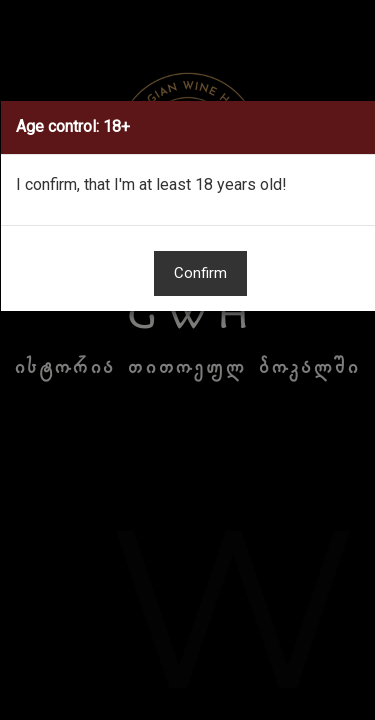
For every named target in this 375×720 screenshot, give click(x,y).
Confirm (200, 273)
